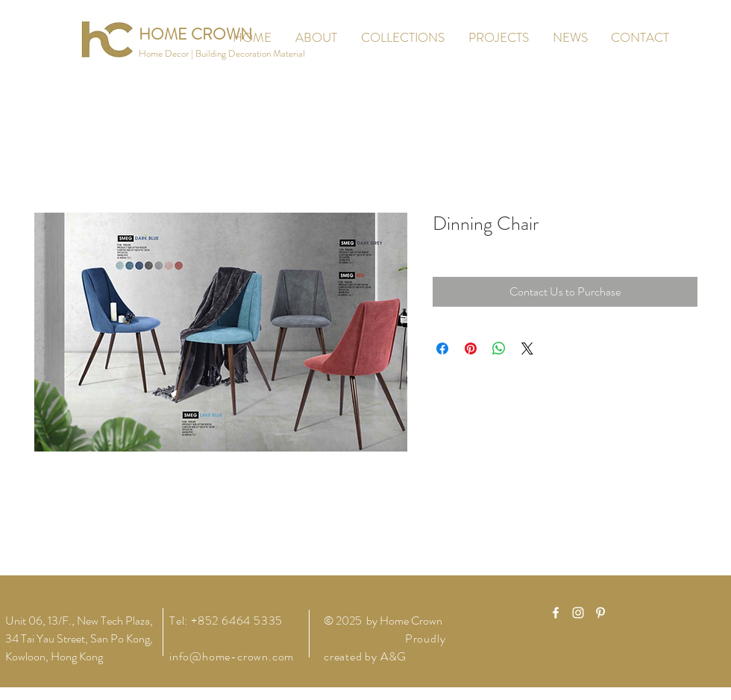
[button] (222, 54)
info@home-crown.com (232, 656)
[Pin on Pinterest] (471, 349)
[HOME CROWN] (195, 35)
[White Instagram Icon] (578, 613)
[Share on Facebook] (442, 349)
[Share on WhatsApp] (499, 349)
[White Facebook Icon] (556, 613)
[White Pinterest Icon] (600, 613)
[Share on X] (527, 349)
